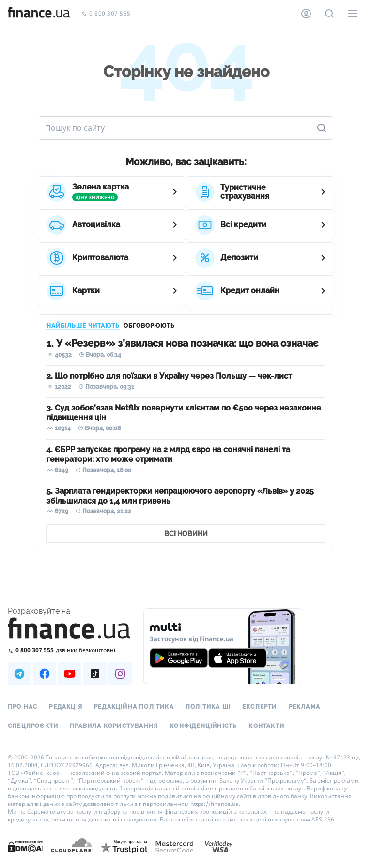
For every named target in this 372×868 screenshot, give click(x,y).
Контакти (266, 726)
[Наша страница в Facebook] (45, 674)
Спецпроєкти (33, 726)
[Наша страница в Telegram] (19, 674)
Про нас (23, 707)
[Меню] (353, 14)
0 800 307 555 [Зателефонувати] (106, 14)
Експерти (260, 707)
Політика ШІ (208, 707)
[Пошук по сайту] (329, 14)
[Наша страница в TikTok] (95, 674)
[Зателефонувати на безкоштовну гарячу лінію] (70, 650)
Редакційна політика (134, 707)
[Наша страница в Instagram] (120, 674)
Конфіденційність (203, 726)
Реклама (304, 707)
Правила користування (114, 726)
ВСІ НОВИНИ (186, 534)
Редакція (66, 707)
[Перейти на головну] (39, 14)
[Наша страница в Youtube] (70, 674)
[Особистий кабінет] (306, 14)
